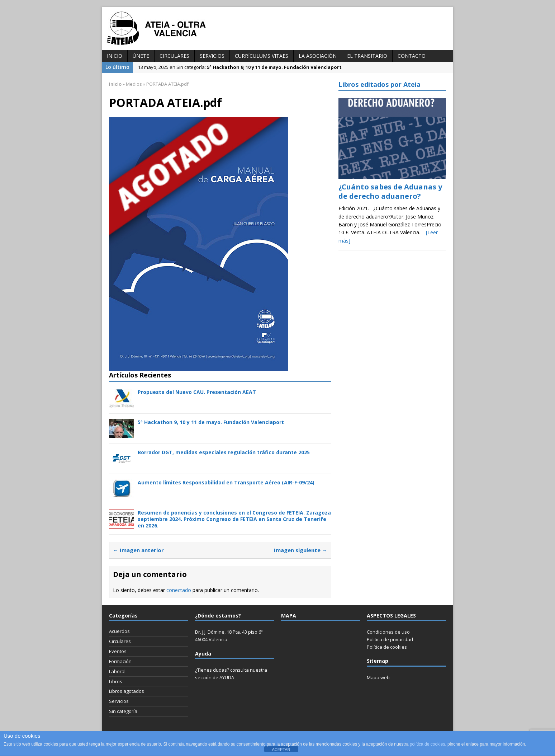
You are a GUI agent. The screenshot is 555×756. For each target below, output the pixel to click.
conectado (179, 590)
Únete (141, 56)
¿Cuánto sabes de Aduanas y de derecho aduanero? (390, 191)
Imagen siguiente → (301, 550)
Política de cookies (387, 647)
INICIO (115, 56)
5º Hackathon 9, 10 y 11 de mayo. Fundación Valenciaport (211, 422)
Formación (120, 661)
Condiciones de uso (388, 632)
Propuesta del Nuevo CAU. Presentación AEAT (197, 392)
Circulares (174, 56)
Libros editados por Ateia (380, 84)
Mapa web (378, 677)
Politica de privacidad (390, 639)
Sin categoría (123, 711)
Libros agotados (127, 691)
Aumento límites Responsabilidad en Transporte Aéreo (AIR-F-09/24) (226, 482)
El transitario (367, 56)
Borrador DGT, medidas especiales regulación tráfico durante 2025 (224, 452)
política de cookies (428, 744)
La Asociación (318, 56)
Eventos (118, 651)
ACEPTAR (281, 750)
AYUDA (227, 677)
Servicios (212, 56)
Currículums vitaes (262, 56)
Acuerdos (119, 631)
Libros (116, 681)
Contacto (412, 56)
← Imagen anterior (138, 550)
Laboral (117, 671)
